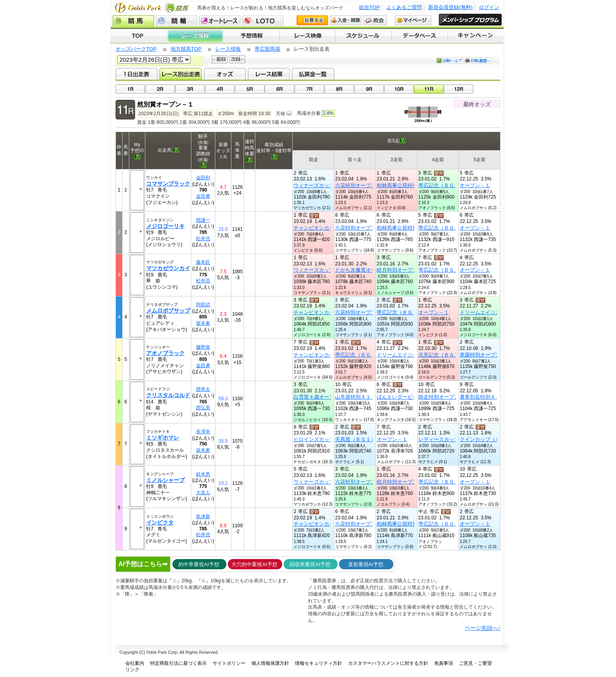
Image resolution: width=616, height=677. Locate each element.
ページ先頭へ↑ (483, 628)
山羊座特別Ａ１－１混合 (363, 397)
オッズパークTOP (136, 49)
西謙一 (203, 220)
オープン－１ (475, 185)
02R (160, 89)
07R (309, 89)
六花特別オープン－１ (361, 185)
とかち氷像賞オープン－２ (366, 270)
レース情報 (195, 36)
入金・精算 (346, 20)
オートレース (220, 21)
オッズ (225, 74)
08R (339, 89)
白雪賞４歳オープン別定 (322, 397)
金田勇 (203, 196)
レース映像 (307, 36)
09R (369, 89)
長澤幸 (203, 432)
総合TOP (369, 7)
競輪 (177, 21)
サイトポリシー (229, 663)
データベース (420, 36)
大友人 (203, 493)
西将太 (203, 389)
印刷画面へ (478, 61)
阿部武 (203, 305)
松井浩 (203, 239)
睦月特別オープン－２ (402, 270)
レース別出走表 (181, 74)
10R (399, 89)
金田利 (203, 178)
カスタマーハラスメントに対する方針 (388, 663)
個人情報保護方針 (270, 663)
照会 (375, 20)
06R (280, 89)
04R (220, 89)
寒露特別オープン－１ (485, 355)
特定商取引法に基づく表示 (178, 663)
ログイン (489, 7)
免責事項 (444, 663)
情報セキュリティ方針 (319, 663)
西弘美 (203, 408)
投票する (312, 20)
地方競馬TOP (186, 49)
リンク (132, 670)
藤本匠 (203, 262)
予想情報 (251, 36)
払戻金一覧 (313, 74)
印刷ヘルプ (450, 61)
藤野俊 (203, 347)
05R (250, 89)
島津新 (203, 517)
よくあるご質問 (404, 7)
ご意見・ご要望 (475, 663)
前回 (220, 59)
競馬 (133, 21)
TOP (139, 36)
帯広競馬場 (267, 49)
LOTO (263, 21)
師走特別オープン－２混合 (449, 397)
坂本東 (203, 323)
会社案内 (135, 663)
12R (459, 89)
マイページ (413, 20)
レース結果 (269, 74)
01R (130, 89)
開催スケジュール (363, 36)
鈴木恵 (203, 474)
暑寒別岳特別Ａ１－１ (485, 397)
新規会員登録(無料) (450, 7)
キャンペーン (476, 36)
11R (429, 89)
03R (190, 89)
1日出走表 (137, 74)
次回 (237, 59)
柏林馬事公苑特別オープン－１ (412, 185)
